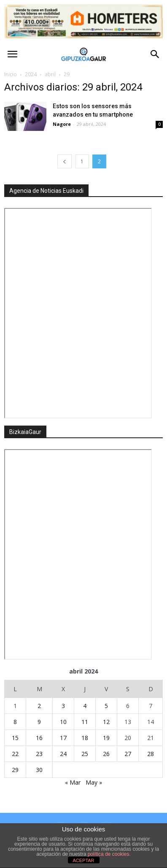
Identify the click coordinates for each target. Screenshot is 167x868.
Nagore (62, 124)
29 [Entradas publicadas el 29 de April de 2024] (15, 770)
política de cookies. (109, 854)
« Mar (73, 782)
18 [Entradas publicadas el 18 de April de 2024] (85, 738)
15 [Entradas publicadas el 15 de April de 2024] (15, 738)
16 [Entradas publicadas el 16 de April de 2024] (39, 738)
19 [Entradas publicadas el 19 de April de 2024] (106, 738)
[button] (155, 54)
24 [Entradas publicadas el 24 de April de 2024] (63, 754)
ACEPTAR (83, 860)
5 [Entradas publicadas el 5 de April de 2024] (106, 706)
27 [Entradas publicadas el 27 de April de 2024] (128, 754)
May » (94, 782)
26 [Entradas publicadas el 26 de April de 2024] (106, 754)
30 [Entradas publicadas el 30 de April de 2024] (39, 770)
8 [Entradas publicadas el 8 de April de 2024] (15, 722)
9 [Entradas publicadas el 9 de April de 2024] (39, 722)
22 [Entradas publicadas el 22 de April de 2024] (15, 754)
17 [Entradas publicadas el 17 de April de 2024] (63, 738)
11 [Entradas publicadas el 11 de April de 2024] (85, 722)
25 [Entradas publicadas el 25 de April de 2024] (85, 754)
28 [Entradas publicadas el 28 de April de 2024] (151, 754)
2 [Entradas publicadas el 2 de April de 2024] (39, 706)
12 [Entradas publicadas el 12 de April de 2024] (106, 722)
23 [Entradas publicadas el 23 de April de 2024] (39, 754)
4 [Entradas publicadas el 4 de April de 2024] (85, 706)
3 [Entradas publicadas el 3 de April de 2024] (63, 706)
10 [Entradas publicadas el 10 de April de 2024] (63, 722)
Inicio (11, 74)
